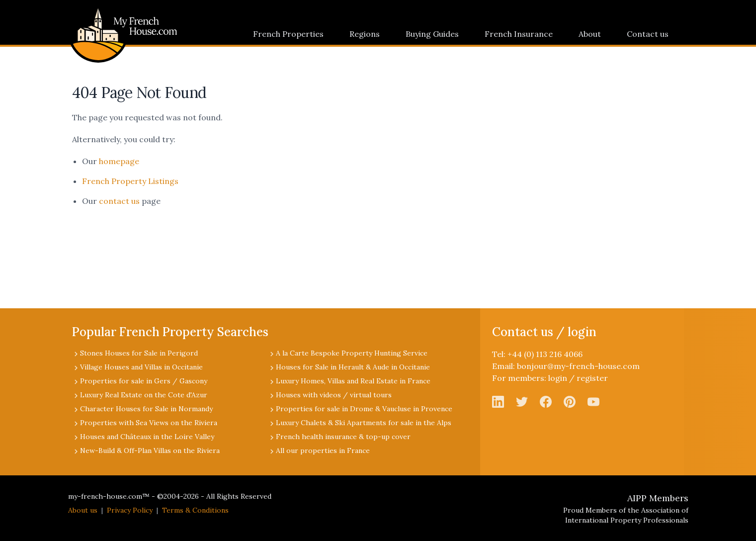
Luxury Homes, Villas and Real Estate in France (353, 381)
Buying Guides (432, 34)
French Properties (288, 34)
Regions (365, 34)
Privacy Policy (130, 510)
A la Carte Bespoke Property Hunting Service (352, 353)
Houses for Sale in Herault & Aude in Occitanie (353, 367)
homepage (119, 161)
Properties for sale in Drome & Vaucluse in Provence (364, 409)
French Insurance (519, 34)
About (590, 34)
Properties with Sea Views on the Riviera (149, 423)
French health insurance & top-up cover (343, 437)
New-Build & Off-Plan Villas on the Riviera (150, 451)
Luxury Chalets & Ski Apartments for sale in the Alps (364, 423)
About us (83, 510)
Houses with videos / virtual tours (334, 395)
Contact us (648, 34)
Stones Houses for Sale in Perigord (139, 353)
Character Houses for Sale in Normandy (146, 409)
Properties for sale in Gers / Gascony (144, 381)
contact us (119, 201)
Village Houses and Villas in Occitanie (141, 367)
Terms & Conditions (195, 510)
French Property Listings (130, 181)
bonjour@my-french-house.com (578, 366)
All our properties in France (323, 451)
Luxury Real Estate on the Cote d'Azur (144, 395)
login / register (578, 378)
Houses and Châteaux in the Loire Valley (147, 437)
